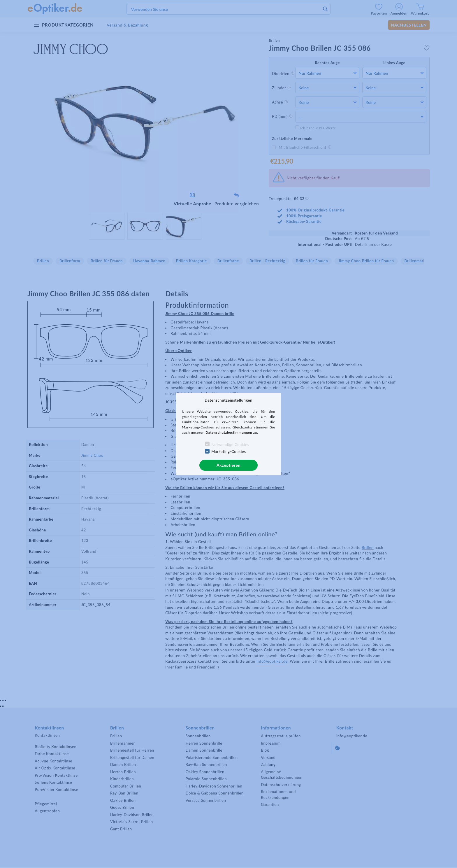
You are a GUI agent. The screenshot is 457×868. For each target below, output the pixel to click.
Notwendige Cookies (230, 444)
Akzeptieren (228, 465)
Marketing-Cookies (228, 452)
